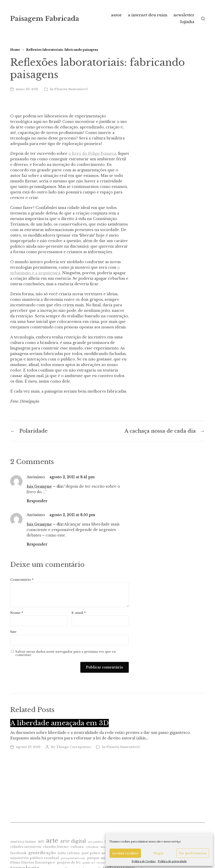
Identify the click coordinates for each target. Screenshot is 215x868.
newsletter (184, 15)
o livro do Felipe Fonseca (92, 154)
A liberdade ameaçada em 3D (59, 723)
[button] (203, 19)
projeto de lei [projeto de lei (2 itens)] (69, 862)
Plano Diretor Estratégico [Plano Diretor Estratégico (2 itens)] (33, 862)
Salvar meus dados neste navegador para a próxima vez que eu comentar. (66, 653)
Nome (17, 613)
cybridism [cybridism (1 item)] (92, 847)
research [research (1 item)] (102, 863)
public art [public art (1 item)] (89, 863)
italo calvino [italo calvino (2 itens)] (69, 853)
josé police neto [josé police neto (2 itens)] (96, 853)
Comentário (22, 580)
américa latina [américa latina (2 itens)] (23, 842)
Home (15, 50)
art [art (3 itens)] (41, 841)
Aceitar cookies (125, 853)
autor (116, 15)
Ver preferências (193, 853)
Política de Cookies (144, 861)
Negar (159, 853)
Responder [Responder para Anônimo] (37, 501)
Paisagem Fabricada (45, 19)
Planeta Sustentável (71, 89)
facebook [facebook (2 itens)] (18, 853)
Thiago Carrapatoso (74, 747)
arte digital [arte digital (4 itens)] (73, 841)
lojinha (187, 22)
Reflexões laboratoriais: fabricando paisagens (62, 50)
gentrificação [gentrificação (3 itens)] (42, 853)
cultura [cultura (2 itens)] (77, 847)
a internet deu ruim (148, 15)
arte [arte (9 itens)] (52, 841)
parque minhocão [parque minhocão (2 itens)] (103, 858)
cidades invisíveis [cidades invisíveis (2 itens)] (26, 847)
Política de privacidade (172, 861)
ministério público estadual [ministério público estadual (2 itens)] (35, 858)
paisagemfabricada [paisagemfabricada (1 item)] (73, 858)
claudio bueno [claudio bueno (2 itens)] (56, 847)
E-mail (79, 613)
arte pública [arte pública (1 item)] (95, 842)
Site (13, 632)
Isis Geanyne (39, 486)
